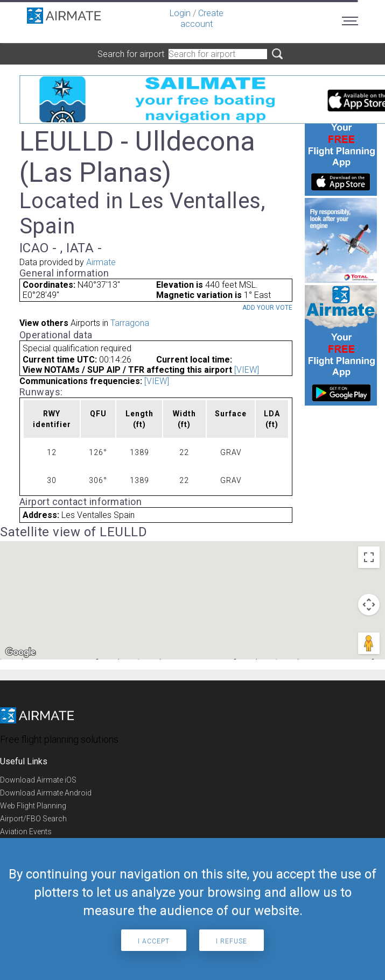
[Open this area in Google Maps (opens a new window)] (20, 652)
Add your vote (267, 308)
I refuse (232, 941)
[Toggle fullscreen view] (369, 557)
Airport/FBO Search (33, 819)
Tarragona (130, 323)
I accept (154, 941)
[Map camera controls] (369, 605)
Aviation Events (26, 832)
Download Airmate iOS (38, 780)
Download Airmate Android (46, 793)
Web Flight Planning (33, 806)
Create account (202, 19)
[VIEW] (247, 370)
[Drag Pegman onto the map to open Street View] (369, 643)
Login (180, 13)
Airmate (101, 262)
